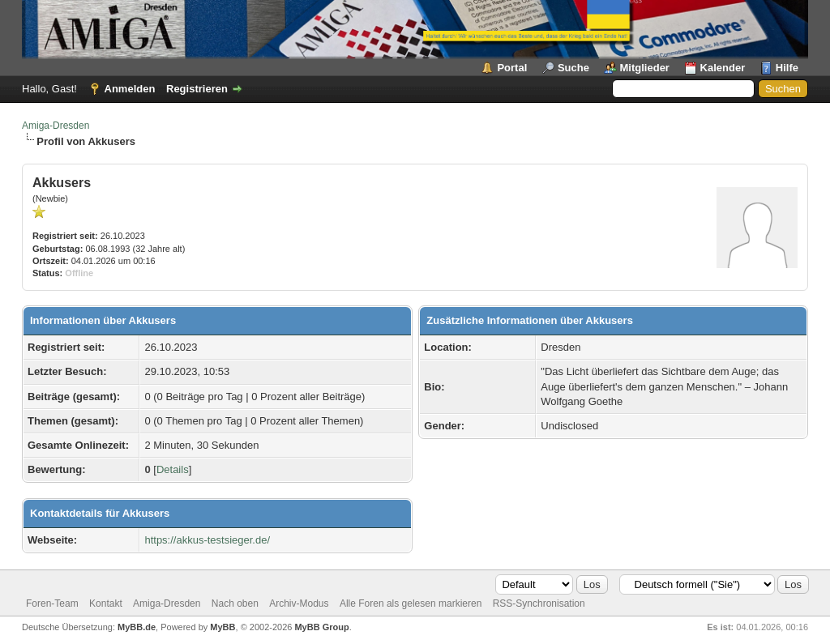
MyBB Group (321, 627)
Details (173, 469)
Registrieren (197, 89)
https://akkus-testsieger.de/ (207, 540)
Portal (512, 68)
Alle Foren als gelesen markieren (411, 603)
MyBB (222, 627)
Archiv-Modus (299, 603)
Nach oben (235, 603)
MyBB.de (137, 627)
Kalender (723, 68)
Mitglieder (645, 68)
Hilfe (787, 68)
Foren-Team (52, 603)
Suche (573, 68)
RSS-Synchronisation (539, 603)
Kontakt (106, 603)
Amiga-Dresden (56, 126)
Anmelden (130, 89)
